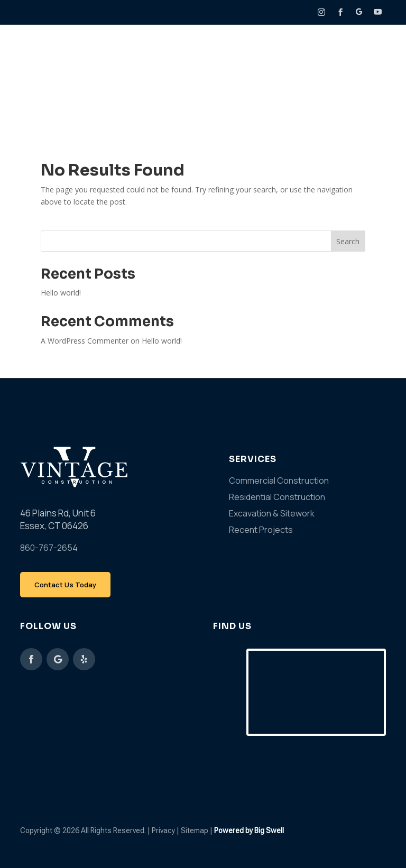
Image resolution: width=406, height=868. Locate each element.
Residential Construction (277, 497)
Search (348, 241)
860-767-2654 (49, 548)
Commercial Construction (279, 481)
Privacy (163, 830)
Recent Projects (261, 530)
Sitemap (195, 830)
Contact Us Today (65, 585)
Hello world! (61, 293)
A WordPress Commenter (85, 341)
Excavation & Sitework (272, 513)
